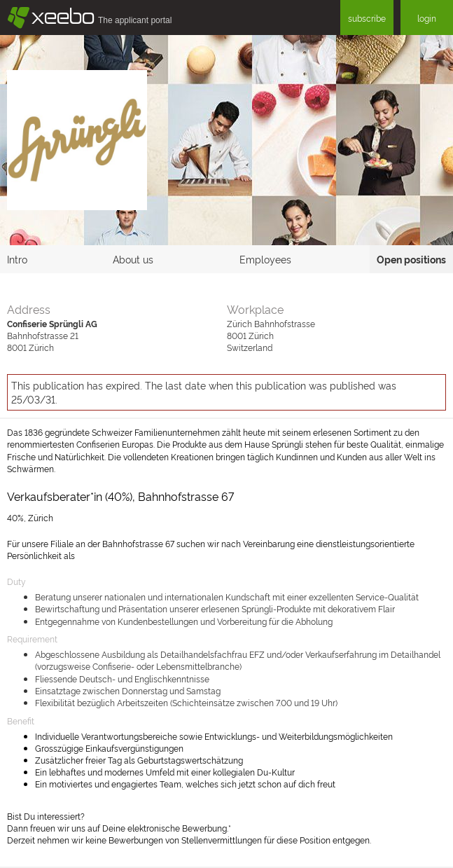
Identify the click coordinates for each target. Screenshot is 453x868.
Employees (265, 259)
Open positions (411, 259)
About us (133, 259)
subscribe (367, 18)
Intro (17, 259)
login (427, 18)
